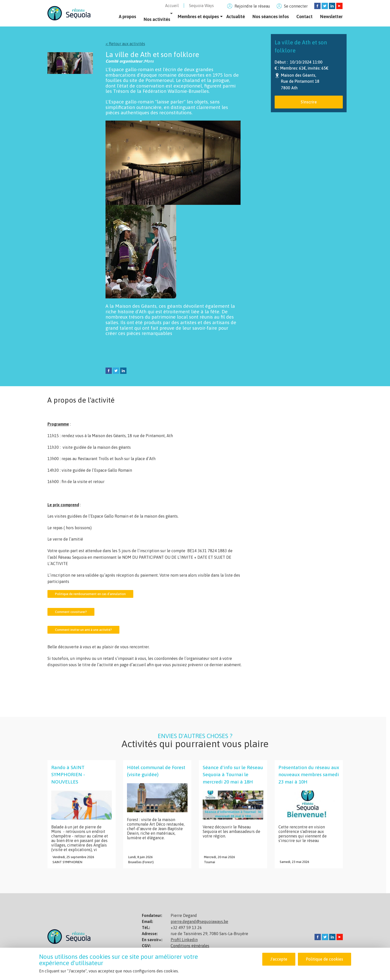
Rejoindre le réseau (252, 6)
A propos (127, 17)
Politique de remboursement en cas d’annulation (90, 594)
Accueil (172, 6)
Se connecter (296, 6)
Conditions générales (190, 946)
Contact (304, 17)
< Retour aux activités (125, 44)
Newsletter (331, 17)
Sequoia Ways (201, 6)
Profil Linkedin (184, 940)
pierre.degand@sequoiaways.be (199, 921)
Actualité (236, 17)
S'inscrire (309, 102)
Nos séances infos (271, 17)
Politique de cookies (324, 960)
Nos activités (157, 19)
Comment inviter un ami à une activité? (83, 630)
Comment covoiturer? (71, 612)
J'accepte (279, 960)
